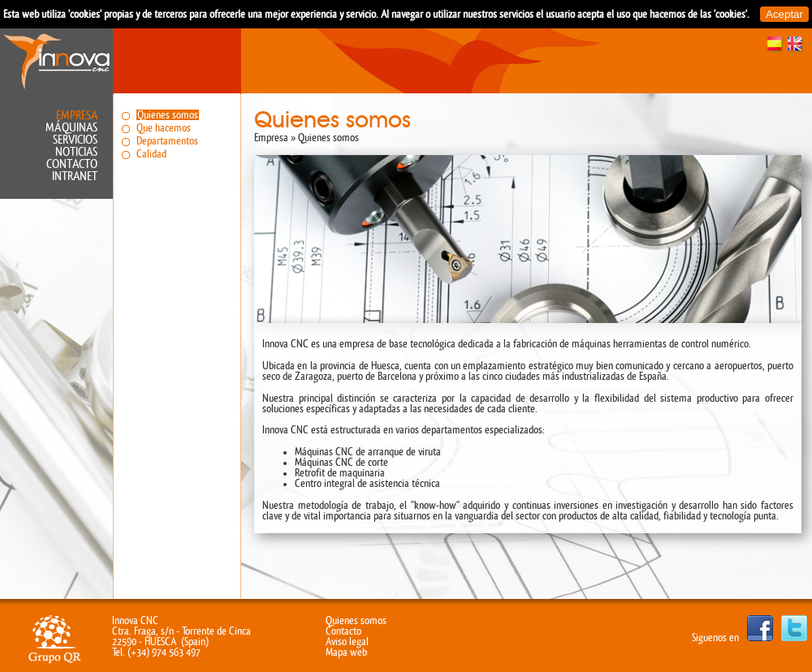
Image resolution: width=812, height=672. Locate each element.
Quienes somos (168, 115)
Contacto (72, 164)
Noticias (76, 152)
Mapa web (346, 652)
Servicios (75, 140)
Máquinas (71, 128)
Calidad (151, 154)
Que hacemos (164, 128)
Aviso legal (347, 642)
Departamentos (167, 141)
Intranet (75, 177)
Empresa (77, 116)
